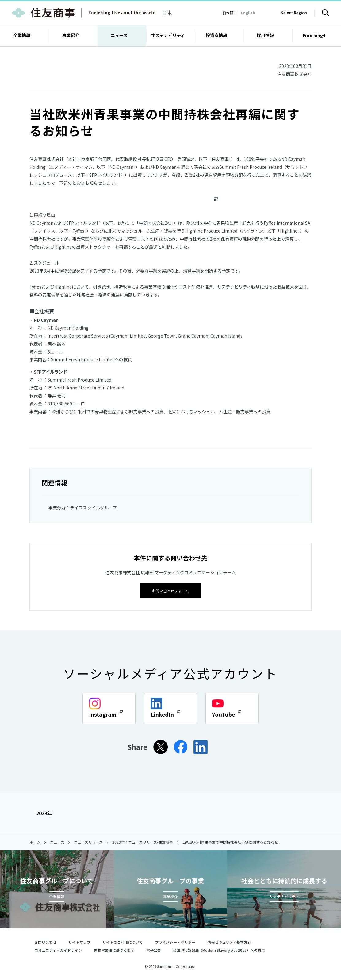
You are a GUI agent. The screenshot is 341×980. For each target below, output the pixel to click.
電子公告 (154, 949)
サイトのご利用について (123, 941)
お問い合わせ (45, 941)
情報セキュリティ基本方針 (229, 941)
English (248, 13)
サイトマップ (79, 941)
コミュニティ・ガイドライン (58, 949)
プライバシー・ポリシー (175, 941)
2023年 (41, 812)
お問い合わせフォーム (170, 590)
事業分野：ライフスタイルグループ (83, 508)
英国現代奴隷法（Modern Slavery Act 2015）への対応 (222, 949)
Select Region (294, 12)
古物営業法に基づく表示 (114, 949)
